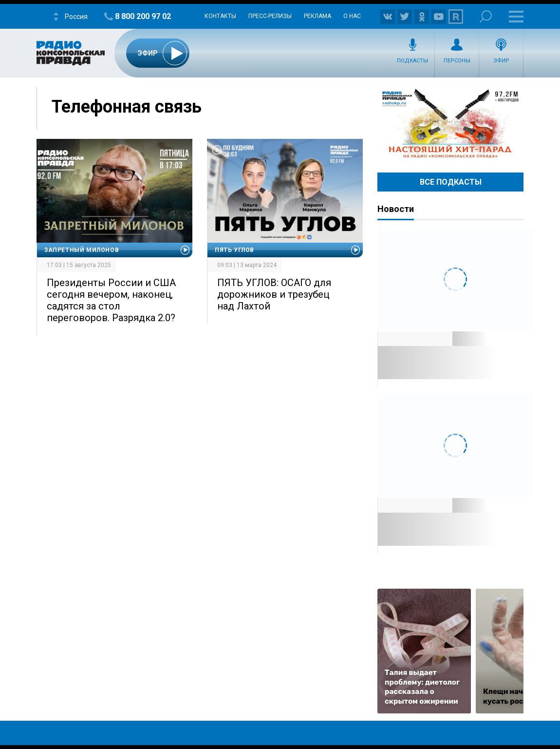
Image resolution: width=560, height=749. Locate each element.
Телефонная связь (127, 107)
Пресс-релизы (270, 16)
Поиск (486, 16)
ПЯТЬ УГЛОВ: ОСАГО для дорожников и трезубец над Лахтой (274, 294)
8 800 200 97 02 (143, 16)
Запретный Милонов (82, 250)
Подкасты (412, 61)
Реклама (317, 16)
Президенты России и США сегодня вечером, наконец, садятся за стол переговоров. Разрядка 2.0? (111, 300)
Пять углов (234, 250)
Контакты (220, 16)
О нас (352, 16)
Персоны (457, 61)
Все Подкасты (451, 182)
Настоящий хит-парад (450, 124)
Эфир (501, 61)
